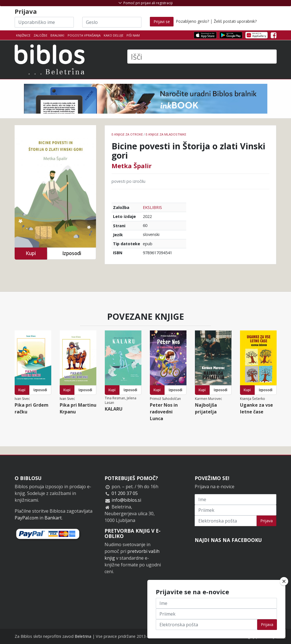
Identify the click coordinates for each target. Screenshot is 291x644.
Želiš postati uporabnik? (235, 21)
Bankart (53, 518)
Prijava (266, 521)
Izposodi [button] (72, 253)
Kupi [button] (31, 253)
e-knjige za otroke (127, 134)
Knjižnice (23, 35)
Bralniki (57, 35)
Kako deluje (114, 35)
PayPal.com (26, 518)
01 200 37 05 (125, 493)
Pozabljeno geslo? (192, 21)
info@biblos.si (126, 500)
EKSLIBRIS (152, 207)
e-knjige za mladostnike (166, 134)
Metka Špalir (132, 166)
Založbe (40, 35)
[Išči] (202, 57)
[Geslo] (112, 22)
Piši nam (133, 35)
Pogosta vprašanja (84, 35)
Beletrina (83, 636)
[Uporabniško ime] (44, 22)
